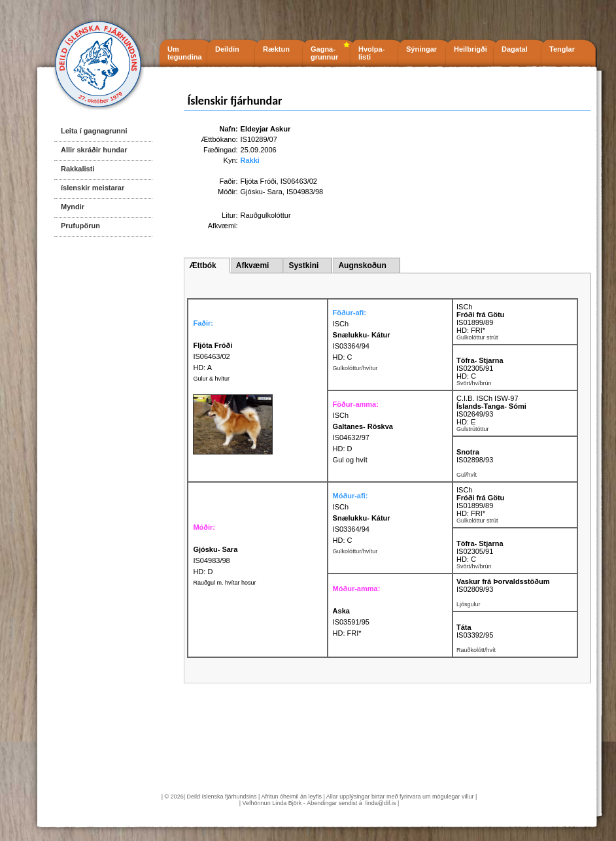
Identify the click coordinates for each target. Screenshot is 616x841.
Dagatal (515, 49)
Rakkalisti (77, 169)
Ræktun (276, 49)
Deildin (227, 49)
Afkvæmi (253, 266)
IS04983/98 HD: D (215, 560)
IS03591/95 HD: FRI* (351, 622)
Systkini (303, 266)
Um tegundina (185, 53)
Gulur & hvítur (211, 379)
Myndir (73, 207)
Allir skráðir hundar (94, 150)
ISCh (341, 324)
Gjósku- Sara (262, 192)
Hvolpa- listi (371, 53)
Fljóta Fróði (259, 181)
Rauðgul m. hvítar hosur (224, 583)
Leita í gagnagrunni (94, 131)
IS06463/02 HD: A (213, 356)
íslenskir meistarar (93, 188)
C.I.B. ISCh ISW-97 (488, 398)
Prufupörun (80, 226)
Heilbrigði (471, 49)
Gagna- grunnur (324, 53)
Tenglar (562, 49)
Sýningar (421, 49)
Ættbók (202, 266)
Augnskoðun (362, 266)
